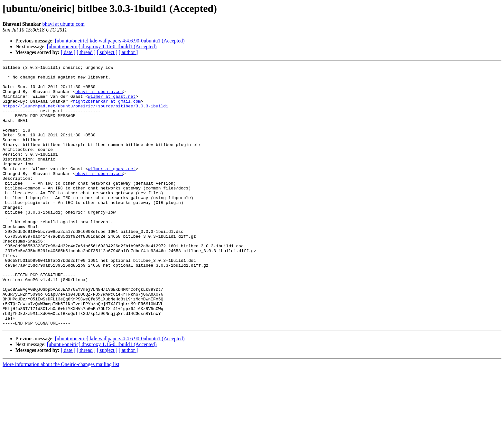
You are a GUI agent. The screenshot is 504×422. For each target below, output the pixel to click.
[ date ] (68, 52)
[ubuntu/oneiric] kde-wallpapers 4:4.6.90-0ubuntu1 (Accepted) (120, 41)
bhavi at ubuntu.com (64, 24)
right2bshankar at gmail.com (107, 109)
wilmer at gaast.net (112, 103)
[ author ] (128, 52)
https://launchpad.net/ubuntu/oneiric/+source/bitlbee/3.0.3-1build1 (85, 115)
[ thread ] (86, 52)
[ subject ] (107, 52)
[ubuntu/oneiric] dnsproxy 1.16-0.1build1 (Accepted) (102, 46)
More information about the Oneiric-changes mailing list (61, 416)
